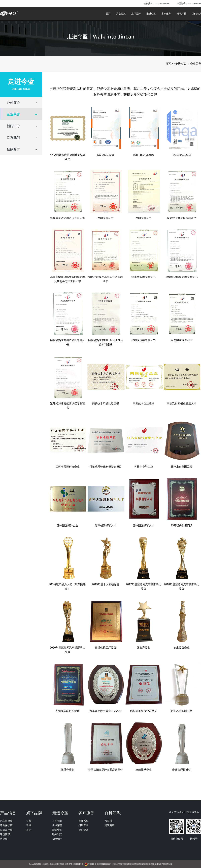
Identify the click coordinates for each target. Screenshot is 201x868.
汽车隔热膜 (6, 821)
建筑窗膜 (5, 834)
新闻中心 (22, 126)
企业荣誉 (22, 114)
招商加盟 (181, 14)
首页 (108, 14)
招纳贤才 (22, 149)
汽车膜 (108, 821)
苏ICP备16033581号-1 (75, 864)
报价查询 (83, 830)
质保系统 (83, 821)
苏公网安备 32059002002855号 (100, 864)
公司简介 (22, 103)
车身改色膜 (6, 830)
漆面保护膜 (6, 825)
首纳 (29, 830)
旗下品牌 (136, 14)
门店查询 (83, 825)
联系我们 (22, 138)
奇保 (29, 825)
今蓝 (29, 821)
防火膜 (4, 839)
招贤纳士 (57, 839)
